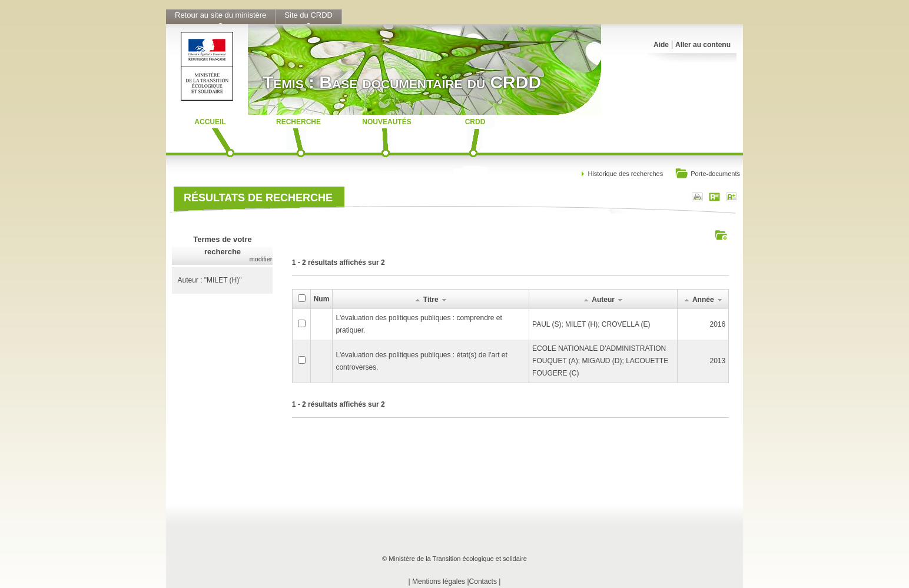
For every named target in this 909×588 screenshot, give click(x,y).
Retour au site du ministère (220, 15)
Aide (661, 45)
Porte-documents (707, 175)
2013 (718, 361)
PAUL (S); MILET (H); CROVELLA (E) (591, 324)
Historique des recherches (625, 174)
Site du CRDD (308, 15)
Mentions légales (439, 582)
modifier (261, 259)
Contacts (483, 582)
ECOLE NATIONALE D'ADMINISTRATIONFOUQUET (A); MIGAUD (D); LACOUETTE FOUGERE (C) (600, 361)
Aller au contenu (703, 45)
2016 (718, 324)
